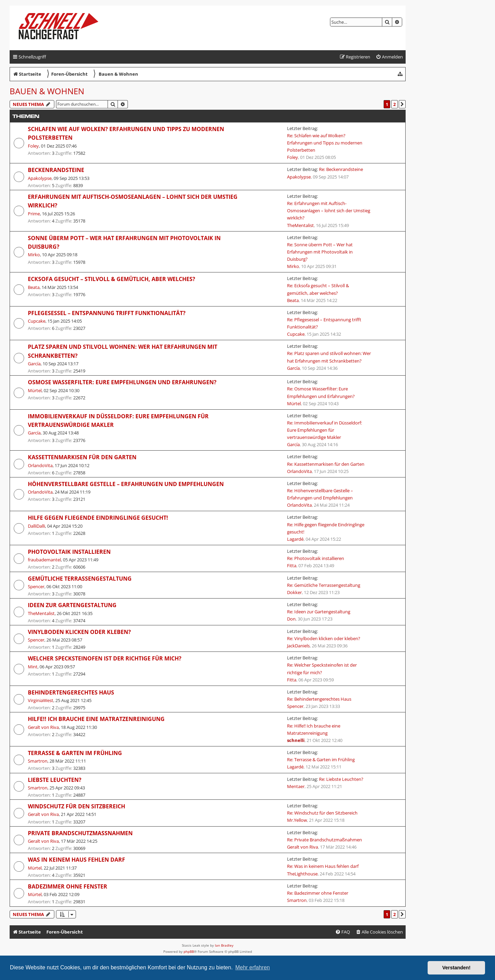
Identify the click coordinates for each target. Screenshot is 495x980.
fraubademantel (44, 560)
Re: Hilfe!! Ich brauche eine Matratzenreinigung (314, 729)
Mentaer (296, 786)
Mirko (34, 255)
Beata (34, 287)
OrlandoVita (40, 465)
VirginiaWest (41, 700)
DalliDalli (36, 526)
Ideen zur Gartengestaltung (72, 605)
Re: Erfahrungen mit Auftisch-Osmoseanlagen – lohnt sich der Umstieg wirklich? (329, 211)
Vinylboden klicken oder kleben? (79, 632)
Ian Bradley (224, 945)
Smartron (38, 761)
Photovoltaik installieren (69, 552)
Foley (33, 146)
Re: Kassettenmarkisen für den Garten (326, 464)
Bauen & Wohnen (47, 91)
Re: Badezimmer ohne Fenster (318, 893)
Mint (33, 667)
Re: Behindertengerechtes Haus (319, 699)
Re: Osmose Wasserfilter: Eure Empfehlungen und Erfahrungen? (321, 392)
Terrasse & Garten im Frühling (75, 753)
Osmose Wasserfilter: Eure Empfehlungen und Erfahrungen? (122, 382)
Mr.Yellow (297, 820)
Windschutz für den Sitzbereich (76, 806)
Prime (34, 214)
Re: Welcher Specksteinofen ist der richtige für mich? (322, 669)
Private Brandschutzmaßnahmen (80, 833)
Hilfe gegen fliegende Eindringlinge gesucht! (98, 518)
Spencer (36, 586)
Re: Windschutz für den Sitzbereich (322, 813)
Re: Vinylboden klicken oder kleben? (324, 638)
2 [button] (394, 104)
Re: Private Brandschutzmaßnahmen (324, 840)
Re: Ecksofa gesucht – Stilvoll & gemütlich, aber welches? (318, 289)
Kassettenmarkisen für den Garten (82, 457)
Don (291, 619)
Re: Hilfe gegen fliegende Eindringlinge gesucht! (326, 528)
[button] (402, 104)
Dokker (294, 592)
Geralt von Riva (43, 727)
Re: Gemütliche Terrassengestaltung (324, 585)
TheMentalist (300, 225)
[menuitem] (389, 57)
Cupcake (37, 321)
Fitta (292, 566)
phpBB (189, 951)
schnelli (296, 740)
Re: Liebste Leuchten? (341, 779)
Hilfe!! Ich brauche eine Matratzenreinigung (96, 719)
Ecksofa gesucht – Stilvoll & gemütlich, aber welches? (112, 279)
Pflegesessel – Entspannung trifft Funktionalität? (107, 313)
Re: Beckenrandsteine (341, 169)
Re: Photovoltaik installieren (316, 558)
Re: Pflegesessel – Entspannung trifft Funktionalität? (324, 323)
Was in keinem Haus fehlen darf (76, 860)
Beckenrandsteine (56, 170)
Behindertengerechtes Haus (71, 692)
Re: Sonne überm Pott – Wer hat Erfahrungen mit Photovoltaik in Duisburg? (320, 252)
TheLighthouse (302, 874)
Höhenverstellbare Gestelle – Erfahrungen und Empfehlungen (126, 484)
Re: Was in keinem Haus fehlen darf (323, 866)
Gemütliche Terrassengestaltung (80, 579)
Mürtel (35, 390)
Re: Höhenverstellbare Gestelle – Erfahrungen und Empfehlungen (320, 494)
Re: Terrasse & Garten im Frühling (321, 760)
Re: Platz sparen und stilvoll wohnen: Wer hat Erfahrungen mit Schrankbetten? (329, 357)
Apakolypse (40, 178)
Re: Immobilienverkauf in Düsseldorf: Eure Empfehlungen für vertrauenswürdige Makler (324, 430)
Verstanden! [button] (456, 968)
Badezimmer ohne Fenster (68, 886)
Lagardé (295, 539)
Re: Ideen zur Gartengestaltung (319, 612)
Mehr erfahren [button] (252, 967)
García (34, 364)
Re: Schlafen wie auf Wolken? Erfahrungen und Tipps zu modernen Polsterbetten (325, 143)
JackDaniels (298, 646)
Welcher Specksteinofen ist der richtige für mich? (105, 658)
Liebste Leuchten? (55, 780)
